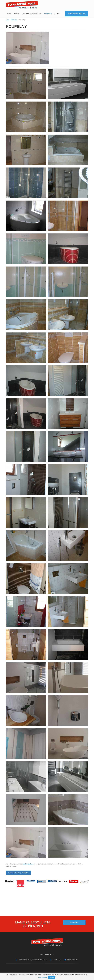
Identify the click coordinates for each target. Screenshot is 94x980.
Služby (16, 13)
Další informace (43, 977)
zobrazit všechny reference (18, 873)
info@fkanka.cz (70, 960)
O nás (56, 13)
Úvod (9, 13)
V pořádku (52, 978)
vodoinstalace (28, 864)
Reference (48, 13)
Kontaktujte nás (76, 14)
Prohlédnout (74, 923)
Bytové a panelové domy (32, 13)
